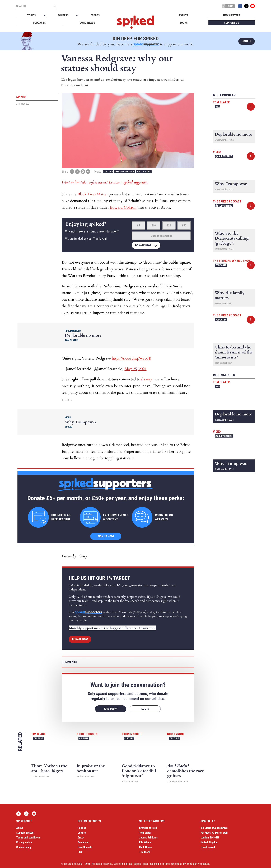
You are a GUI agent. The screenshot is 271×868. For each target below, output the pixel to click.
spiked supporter (135, 182)
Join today (111, 709)
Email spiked (208, 847)
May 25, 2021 (136, 369)
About (20, 828)
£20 (169, 226)
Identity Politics (125, 172)
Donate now (143, 245)
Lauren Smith (132, 734)
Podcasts (39, 23)
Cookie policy (24, 847)
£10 (154, 226)
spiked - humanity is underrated (135, 22)
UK (149, 172)
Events (184, 15)
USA (218, 107)
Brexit (81, 838)
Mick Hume (145, 847)
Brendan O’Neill (148, 828)
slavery (147, 379)
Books (184, 23)
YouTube (253, 6)
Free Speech (85, 847)
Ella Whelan (146, 842)
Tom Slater (221, 102)
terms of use (125, 864)
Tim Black (38, 734)
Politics (141, 172)
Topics (31, 15)
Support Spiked (25, 833)
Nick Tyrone (176, 734)
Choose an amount (161, 236)
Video (217, 152)
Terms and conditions (28, 838)
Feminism (83, 842)
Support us (232, 23)
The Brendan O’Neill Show (232, 261)
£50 (184, 226)
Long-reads (87, 23)
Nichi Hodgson (87, 734)
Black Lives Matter (93, 194)
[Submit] (55, 6)
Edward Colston (123, 207)
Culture (108, 172)
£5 (138, 226)
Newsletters (232, 15)
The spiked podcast (227, 201)
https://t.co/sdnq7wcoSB (132, 358)
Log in (228, 6)
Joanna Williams (148, 838)
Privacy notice (24, 842)
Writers (63, 15)
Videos (95, 15)
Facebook (240, 6)
